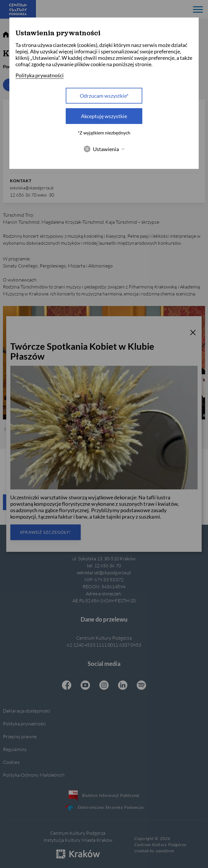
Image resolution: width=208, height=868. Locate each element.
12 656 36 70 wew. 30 (32, 195)
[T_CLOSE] (193, 333)
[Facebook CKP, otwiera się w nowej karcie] (67, 686)
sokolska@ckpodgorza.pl (32, 188)
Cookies (11, 762)
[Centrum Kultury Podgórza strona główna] (18, 9)
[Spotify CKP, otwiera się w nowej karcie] (141, 686)
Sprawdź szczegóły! (45, 532)
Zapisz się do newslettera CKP (72, 502)
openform (165, 851)
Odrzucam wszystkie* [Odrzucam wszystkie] (104, 96)
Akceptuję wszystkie (104, 116)
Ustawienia (104, 149)
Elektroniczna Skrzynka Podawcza (104, 807)
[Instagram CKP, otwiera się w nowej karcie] (104, 686)
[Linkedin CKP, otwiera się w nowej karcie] (123, 686)
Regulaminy (15, 749)
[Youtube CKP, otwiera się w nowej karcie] (85, 686)
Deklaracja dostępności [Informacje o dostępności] (27, 711)
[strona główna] (6, 35)
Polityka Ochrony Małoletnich (34, 775)
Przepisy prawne (20, 736)
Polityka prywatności (24, 723)
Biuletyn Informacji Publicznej (104, 795)
